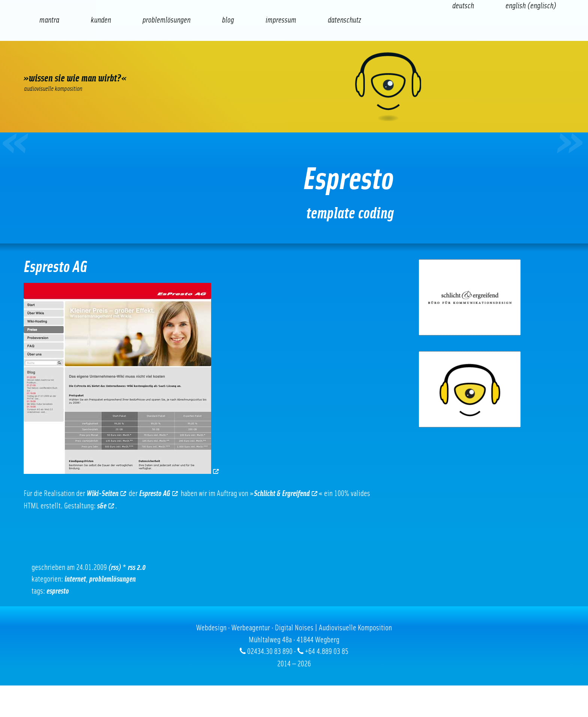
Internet (75, 579)
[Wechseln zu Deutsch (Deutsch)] (463, 6)
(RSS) (115, 567)
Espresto (58, 591)
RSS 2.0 (137, 567)
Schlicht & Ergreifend (286, 494)
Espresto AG (158, 494)
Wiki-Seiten (106, 494)
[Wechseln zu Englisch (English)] (531, 6)
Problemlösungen (112, 579)
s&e (106, 506)
